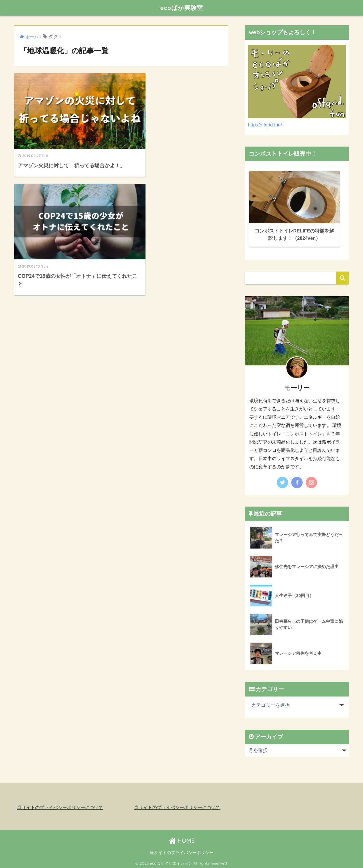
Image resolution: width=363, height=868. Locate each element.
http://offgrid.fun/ (265, 125)
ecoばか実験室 (181, 8)
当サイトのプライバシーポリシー (182, 851)
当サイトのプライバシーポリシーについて (60, 806)
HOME (182, 839)
